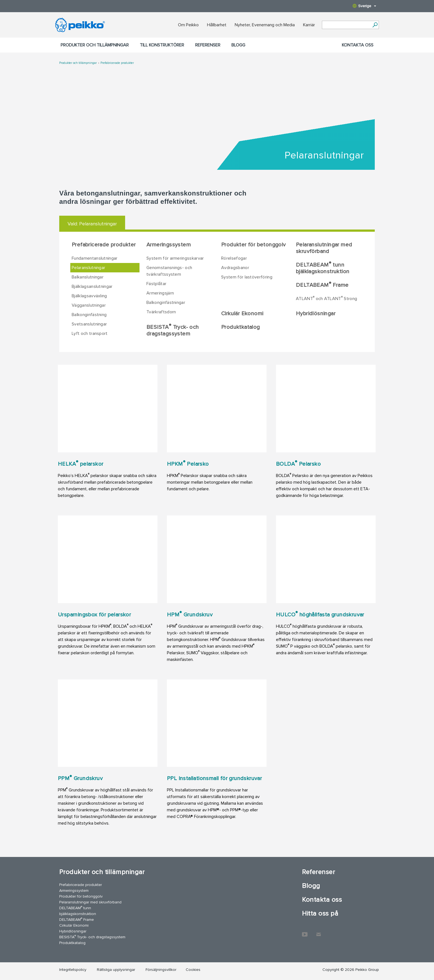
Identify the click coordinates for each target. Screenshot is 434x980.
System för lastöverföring (247, 277)
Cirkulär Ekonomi (242, 314)
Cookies (193, 970)
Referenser (208, 45)
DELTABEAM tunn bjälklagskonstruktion (323, 268)
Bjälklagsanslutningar (92, 286)
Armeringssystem (169, 245)
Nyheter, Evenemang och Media (265, 25)
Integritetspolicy (73, 970)
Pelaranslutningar (88, 268)
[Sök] (375, 25)
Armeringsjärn (160, 293)
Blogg (238, 45)
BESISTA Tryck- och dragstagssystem (173, 330)
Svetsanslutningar (89, 324)
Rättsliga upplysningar (116, 970)
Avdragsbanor (235, 268)
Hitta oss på (320, 913)
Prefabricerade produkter (117, 63)
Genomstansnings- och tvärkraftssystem (169, 271)
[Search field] (346, 25)
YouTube (305, 932)
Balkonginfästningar (166, 303)
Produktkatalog (241, 327)
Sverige (364, 6)
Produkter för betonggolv (254, 245)
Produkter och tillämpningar (95, 45)
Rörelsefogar (234, 258)
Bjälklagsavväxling (89, 296)
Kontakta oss (358, 45)
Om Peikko (188, 25)
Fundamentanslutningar (95, 258)
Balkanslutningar (88, 277)
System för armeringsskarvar (175, 258)
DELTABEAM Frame (322, 285)
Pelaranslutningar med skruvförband (324, 248)
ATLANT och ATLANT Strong (326, 298)
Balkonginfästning (89, 315)
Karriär (309, 25)
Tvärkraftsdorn (161, 312)
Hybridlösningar (316, 314)
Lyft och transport (90, 333)
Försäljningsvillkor (161, 970)
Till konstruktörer (162, 45)
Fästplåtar (156, 284)
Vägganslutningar (89, 305)
